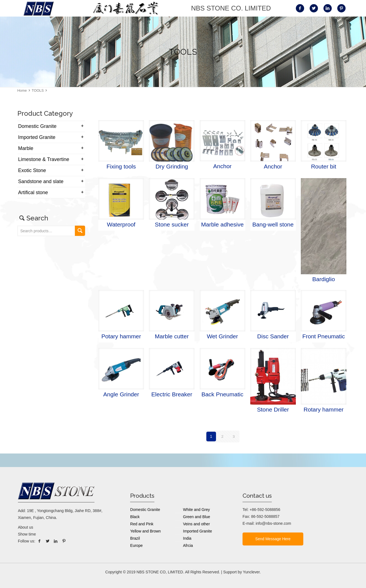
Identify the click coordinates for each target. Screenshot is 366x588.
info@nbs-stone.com (273, 523)
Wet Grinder (223, 336)
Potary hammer (121, 336)
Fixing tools (121, 166)
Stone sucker (172, 224)
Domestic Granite (37, 126)
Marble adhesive (222, 224)
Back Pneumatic (222, 394)
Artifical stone (33, 193)
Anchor (223, 166)
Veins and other (197, 524)
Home (22, 90)
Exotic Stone (32, 170)
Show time (27, 534)
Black (135, 517)
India (187, 538)
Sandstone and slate (41, 181)
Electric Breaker (172, 394)
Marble (26, 148)
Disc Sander (273, 336)
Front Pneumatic (323, 336)
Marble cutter (172, 336)
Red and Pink (142, 524)
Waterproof (121, 224)
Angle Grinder (121, 394)
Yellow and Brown (145, 531)
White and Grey (197, 510)
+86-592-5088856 (265, 510)
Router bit (324, 166)
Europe (136, 545)
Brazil (135, 538)
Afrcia (188, 545)
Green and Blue (197, 517)
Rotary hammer (324, 409)
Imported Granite (37, 137)
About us (26, 527)
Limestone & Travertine (44, 159)
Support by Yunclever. (242, 572)
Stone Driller (273, 409)
